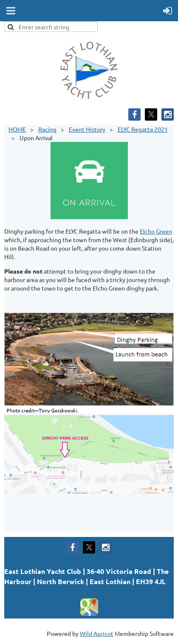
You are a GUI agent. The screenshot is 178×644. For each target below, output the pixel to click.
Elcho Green (156, 231)
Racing (47, 129)
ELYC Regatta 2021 (143, 129)
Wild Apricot (97, 633)
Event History (87, 129)
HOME (17, 129)
